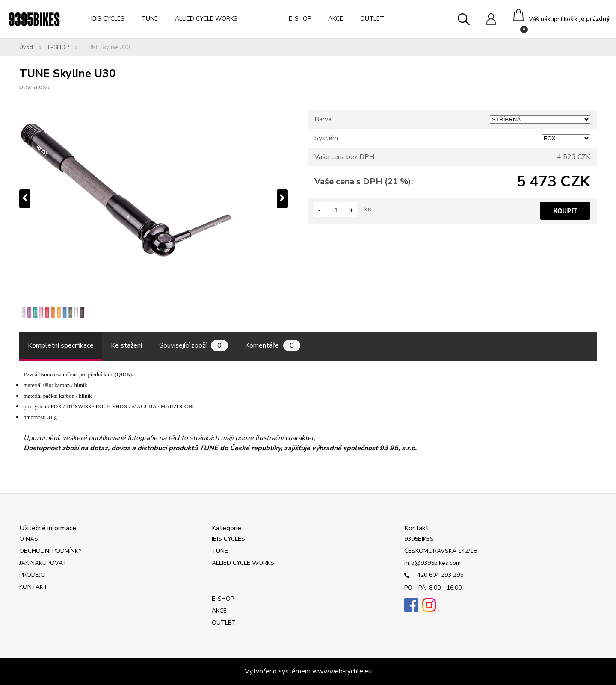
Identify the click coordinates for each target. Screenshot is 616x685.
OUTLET (372, 19)
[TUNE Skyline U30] (154, 199)
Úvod (26, 47)
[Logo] (34, 19)
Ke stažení (126, 345)
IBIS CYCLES (108, 19)
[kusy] (336, 209)
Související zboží (194, 345)
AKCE (336, 19)
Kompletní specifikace (61, 345)
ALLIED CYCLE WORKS (206, 19)
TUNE (150, 19)
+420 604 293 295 (434, 576)
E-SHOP (300, 19)
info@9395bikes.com (432, 563)
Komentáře (273, 345)
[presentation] (25, 199)
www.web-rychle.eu (342, 671)
